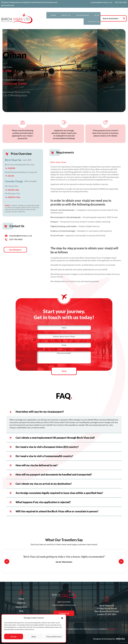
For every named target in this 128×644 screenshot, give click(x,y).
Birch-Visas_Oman (58, 157)
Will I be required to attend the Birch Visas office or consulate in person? (57, 510)
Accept (14, 637)
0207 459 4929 (120, 2)
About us (58, 16)
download (112, 629)
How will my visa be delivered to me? (37, 464)
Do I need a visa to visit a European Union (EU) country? (47, 446)
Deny (34, 637)
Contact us (94, 16)
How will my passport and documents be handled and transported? (54, 473)
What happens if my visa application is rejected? (43, 501)
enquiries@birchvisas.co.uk (100, 2)
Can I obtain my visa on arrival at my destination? (44, 483)
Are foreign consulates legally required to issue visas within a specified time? (59, 492)
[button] (62, 618)
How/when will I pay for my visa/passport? (40, 410)
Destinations (72, 16)
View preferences (54, 637)
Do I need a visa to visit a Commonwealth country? (44, 455)
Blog (83, 16)
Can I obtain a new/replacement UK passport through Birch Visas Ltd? (55, 437)
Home (49, 16)
